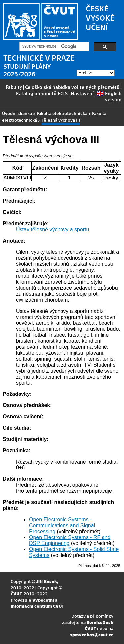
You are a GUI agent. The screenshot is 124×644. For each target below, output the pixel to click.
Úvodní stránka (17, 113)
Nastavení (82, 93)
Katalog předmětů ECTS (42, 93)
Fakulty (14, 87)
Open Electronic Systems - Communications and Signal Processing (62, 525)
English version (109, 96)
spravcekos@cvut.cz (92, 635)
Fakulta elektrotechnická (62, 113)
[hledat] (53, 47)
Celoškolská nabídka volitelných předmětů (72, 87)
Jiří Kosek (47, 581)
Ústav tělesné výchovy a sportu (52, 229)
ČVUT (16, 593)
